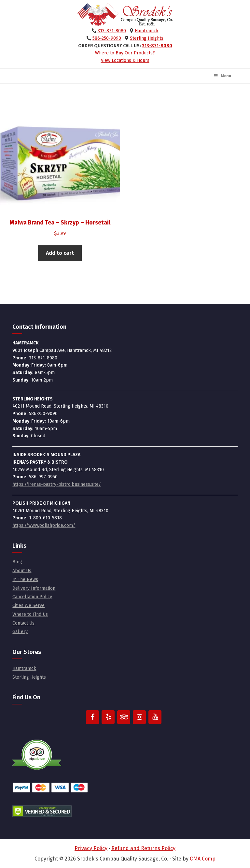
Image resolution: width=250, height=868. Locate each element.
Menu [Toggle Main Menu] (222, 76)
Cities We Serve (28, 606)
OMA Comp (203, 859)
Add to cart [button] (60, 253)
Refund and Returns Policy (143, 848)
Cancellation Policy (32, 597)
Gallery (20, 632)
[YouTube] (155, 717)
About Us (22, 571)
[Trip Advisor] (124, 717)
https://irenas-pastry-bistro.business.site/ (57, 484)
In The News (25, 579)
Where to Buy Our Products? (125, 53)
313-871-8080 (112, 31)
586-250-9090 (107, 38)
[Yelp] (108, 717)
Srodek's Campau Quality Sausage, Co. (125, 15)
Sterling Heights (147, 38)
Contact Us (23, 623)
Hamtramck (147, 31)
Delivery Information (34, 588)
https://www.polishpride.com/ (44, 525)
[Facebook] (92, 717)
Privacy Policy (91, 848)
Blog (17, 562)
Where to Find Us (30, 614)
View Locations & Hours (125, 60)
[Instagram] (139, 717)
